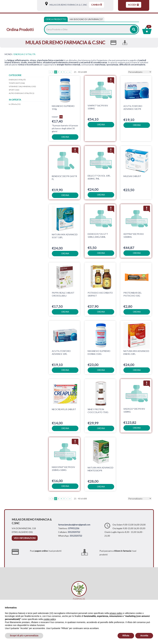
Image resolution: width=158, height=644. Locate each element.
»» (70, 72)
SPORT (14, 90)
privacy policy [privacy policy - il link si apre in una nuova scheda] (116, 613)
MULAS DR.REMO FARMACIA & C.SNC (68, 5)
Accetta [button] (144, 636)
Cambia (97, 5)
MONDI (8, 54)
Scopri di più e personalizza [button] (24, 636)
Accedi (134, 5)
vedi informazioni (25, 538)
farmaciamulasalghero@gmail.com (74, 525)
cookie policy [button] (50, 619)
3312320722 (74, 532)
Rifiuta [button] (126, 636)
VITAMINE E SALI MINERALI (22, 86)
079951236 (74, 528)
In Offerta (15, 104)
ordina (65, 137)
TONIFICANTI (17, 83)
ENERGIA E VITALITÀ (17, 80)
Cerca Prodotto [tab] (56, 19)
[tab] (86, 19)
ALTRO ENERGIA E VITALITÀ (22, 93)
